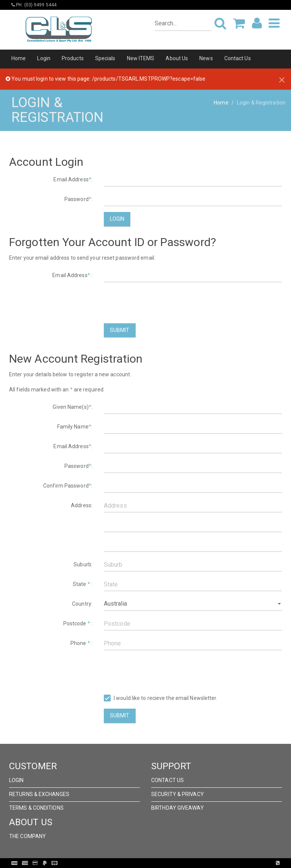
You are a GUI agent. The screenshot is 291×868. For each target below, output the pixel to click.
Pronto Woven (161, 863)
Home (19, 58)
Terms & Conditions (36, 808)
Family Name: (75, 427)
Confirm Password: (68, 486)
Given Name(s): (73, 407)
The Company (27, 836)
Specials (105, 58)
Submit (120, 330)
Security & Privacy (178, 794)
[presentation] (161, 303)
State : (83, 584)
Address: (82, 505)
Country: (82, 604)
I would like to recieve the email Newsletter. (161, 698)
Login (44, 58)
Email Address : (72, 275)
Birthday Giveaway (178, 808)
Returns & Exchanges (39, 794)
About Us (177, 58)
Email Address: (73, 179)
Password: (78, 199)
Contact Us (238, 58)
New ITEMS (141, 58)
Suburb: (83, 564)
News (206, 58)
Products (73, 58)
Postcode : (78, 623)
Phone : (81, 643)
